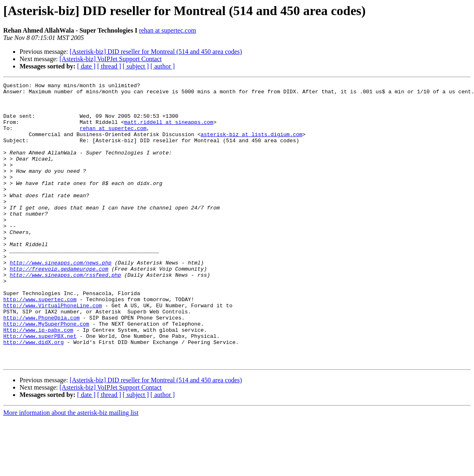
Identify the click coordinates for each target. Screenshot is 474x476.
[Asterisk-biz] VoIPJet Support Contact (111, 59)
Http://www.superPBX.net (40, 387)
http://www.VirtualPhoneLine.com (53, 350)
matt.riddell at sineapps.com (168, 130)
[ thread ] (109, 66)
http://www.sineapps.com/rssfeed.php (65, 314)
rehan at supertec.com (168, 30)
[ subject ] (136, 66)
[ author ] (163, 66)
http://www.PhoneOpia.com (41, 365)
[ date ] (86, 66)
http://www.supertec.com (40, 343)
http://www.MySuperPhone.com (46, 372)
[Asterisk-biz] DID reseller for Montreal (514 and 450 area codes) (156, 52)
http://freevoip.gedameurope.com (59, 306)
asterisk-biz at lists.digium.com (252, 145)
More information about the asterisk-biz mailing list (71, 469)
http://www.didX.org (33, 394)
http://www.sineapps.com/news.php (61, 299)
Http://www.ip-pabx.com (38, 380)
